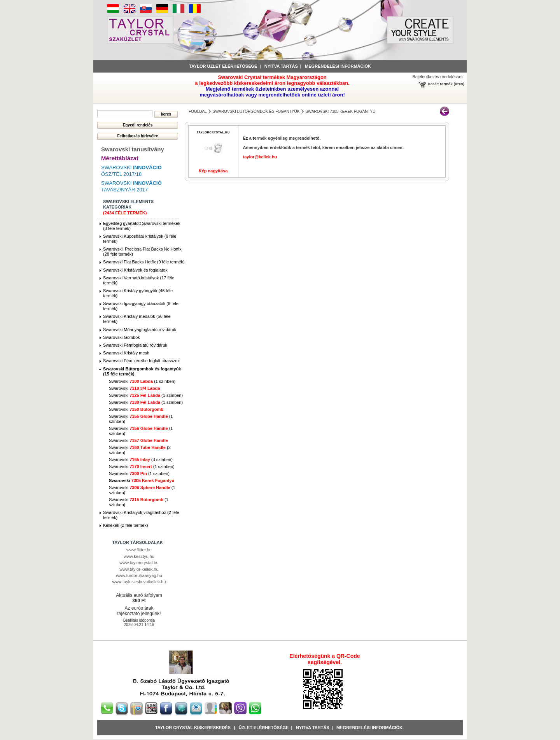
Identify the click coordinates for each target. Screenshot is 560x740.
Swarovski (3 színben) (141, 459)
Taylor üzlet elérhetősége (223, 66)
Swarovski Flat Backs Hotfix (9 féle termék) (144, 262)
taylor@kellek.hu (260, 157)
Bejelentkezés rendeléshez (438, 77)
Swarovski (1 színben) (142, 381)
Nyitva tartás (281, 66)
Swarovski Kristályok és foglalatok (135, 270)
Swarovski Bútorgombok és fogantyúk (256, 111)
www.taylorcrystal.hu (139, 563)
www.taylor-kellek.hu (139, 569)
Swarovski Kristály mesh (126, 353)
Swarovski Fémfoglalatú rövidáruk (135, 345)
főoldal (198, 111)
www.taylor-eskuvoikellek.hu (139, 582)
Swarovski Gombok (122, 337)
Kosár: (433, 84)
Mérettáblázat (120, 158)
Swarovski (134, 388)
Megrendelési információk (338, 66)
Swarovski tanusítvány (133, 149)
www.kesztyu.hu (139, 556)
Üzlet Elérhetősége (263, 728)
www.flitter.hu (139, 550)
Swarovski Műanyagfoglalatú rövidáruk (140, 330)
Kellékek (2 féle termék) (126, 525)
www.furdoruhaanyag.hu (139, 575)
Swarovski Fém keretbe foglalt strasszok (141, 361)
